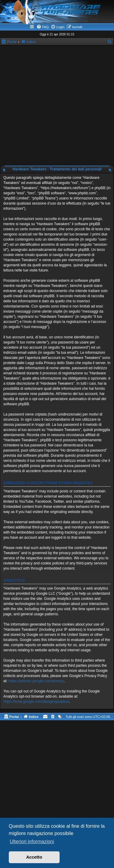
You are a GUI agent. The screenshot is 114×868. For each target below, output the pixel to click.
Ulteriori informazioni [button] (32, 842)
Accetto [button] (34, 857)
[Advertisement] (57, 105)
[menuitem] (43, 27)
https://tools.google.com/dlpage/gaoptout (36, 702)
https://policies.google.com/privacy (36, 681)
